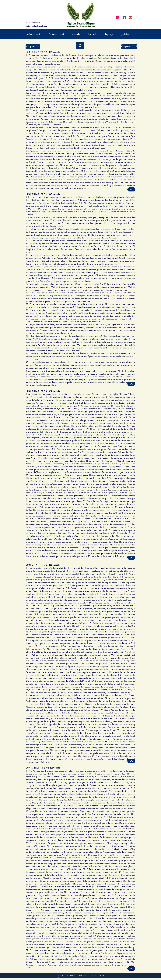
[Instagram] (118, 18)
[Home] (80, 45)
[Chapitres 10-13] (129, 47)
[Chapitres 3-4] (33, 47)
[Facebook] (124, 18)
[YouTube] (131, 18)
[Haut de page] (131, 969)
